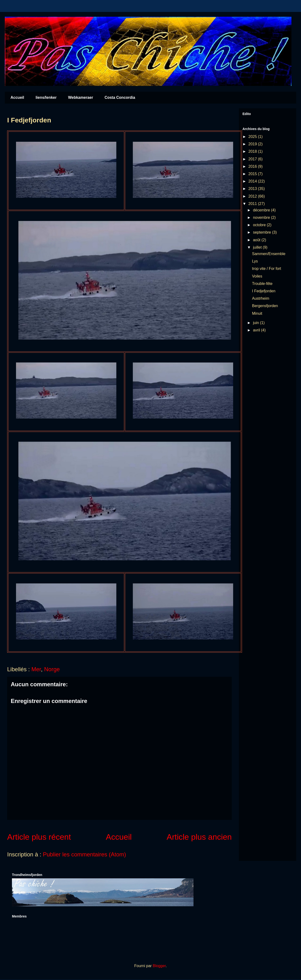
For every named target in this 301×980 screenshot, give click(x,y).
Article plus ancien (199, 837)
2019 (253, 144)
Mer (36, 669)
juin (256, 323)
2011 (253, 204)
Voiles (257, 276)
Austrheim (261, 298)
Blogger (159, 966)
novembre (262, 217)
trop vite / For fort (267, 269)
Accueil (17, 97)
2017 (253, 159)
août (257, 240)
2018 (253, 151)
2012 (253, 196)
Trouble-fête (262, 284)
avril (257, 330)
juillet (258, 247)
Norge (52, 669)
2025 (253, 137)
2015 (253, 174)
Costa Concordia (120, 97)
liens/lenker (46, 97)
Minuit (257, 313)
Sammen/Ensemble (269, 254)
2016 (253, 166)
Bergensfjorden (265, 306)
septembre (263, 232)
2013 (253, 189)
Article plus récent (39, 837)
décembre (262, 210)
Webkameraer (81, 97)
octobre (260, 225)
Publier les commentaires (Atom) (84, 854)
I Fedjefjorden (264, 291)
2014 (253, 181)
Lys (255, 261)
